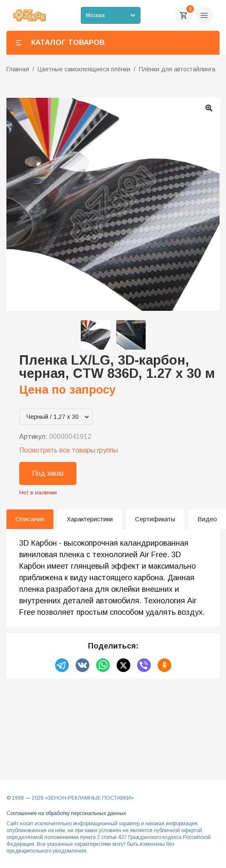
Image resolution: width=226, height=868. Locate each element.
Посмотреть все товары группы (69, 450)
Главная (18, 69)
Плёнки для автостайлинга (177, 69)
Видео (207, 519)
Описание (30, 519)
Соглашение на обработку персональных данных (66, 813)
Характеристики (90, 519)
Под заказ (48, 473)
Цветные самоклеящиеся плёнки (84, 69)
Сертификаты (155, 519)
